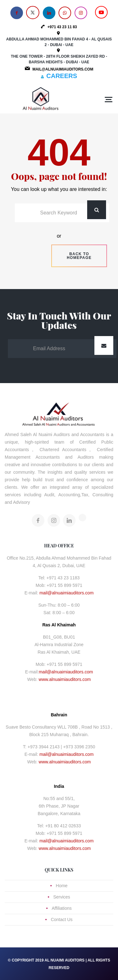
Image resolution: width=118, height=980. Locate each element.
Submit (104, 345)
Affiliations (62, 908)
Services (62, 897)
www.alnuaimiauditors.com (65, 679)
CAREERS (62, 76)
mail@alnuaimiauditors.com (66, 593)
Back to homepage (79, 256)
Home (62, 886)
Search (97, 210)
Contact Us (62, 919)
